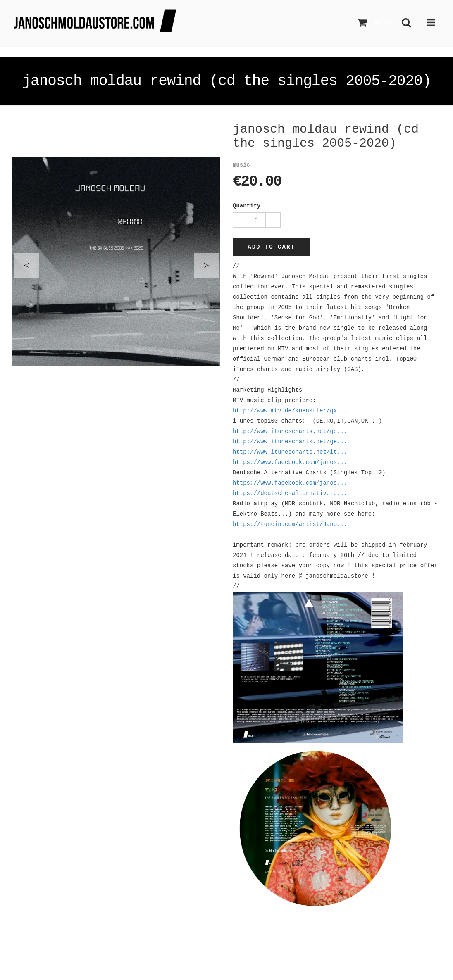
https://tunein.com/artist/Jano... (290, 524)
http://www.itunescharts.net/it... (290, 452)
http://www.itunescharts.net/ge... (290, 431)
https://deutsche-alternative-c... (290, 493)
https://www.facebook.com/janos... (290, 462)
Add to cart (271, 247)
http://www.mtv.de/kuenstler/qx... (290, 411)
